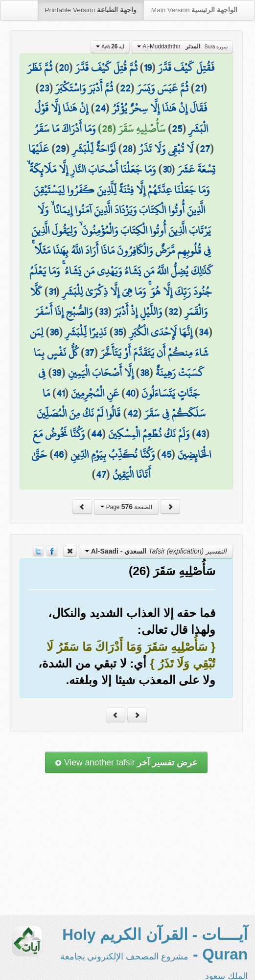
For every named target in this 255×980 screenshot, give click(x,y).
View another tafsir (126, 762)
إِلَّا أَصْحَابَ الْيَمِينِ (101, 373)
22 (125, 88)
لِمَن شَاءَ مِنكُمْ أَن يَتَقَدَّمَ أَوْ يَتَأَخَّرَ (119, 342)
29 (60, 149)
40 (130, 393)
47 (101, 474)
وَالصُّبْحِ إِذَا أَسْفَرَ (64, 312)
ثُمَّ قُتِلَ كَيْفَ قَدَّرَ (106, 67)
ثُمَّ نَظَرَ (40, 67)
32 (173, 312)
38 (145, 373)
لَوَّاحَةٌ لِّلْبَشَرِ (94, 149)
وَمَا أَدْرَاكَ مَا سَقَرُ (65, 129)
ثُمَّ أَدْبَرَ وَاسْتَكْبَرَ (84, 88)
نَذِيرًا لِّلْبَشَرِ (86, 332)
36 (54, 332)
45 (166, 454)
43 (201, 434)
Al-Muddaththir (182, 46)
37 (89, 353)
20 (64, 67)
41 (60, 393)
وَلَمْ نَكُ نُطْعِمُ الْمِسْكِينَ (149, 434)
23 (44, 88)
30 (167, 169)
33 (103, 312)
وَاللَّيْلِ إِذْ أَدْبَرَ (138, 312)
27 (205, 149)
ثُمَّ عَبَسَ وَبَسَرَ (163, 88)
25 (177, 129)
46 (58, 454)
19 (148, 67)
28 (127, 149)
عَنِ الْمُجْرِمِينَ (95, 393)
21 (199, 88)
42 (133, 413)
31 (52, 291)
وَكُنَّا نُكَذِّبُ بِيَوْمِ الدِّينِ (113, 454)
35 (118, 332)
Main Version (194, 10)
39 (57, 373)
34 (204, 332)
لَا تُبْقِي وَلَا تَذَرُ (166, 149)
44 (96, 434)
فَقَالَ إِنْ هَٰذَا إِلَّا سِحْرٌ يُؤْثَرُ (160, 108)
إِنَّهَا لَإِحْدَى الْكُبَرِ (161, 332)
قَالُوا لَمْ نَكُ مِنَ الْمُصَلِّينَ (79, 413)
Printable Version (91, 10)
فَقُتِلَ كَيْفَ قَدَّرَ (186, 67)
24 (100, 108)
